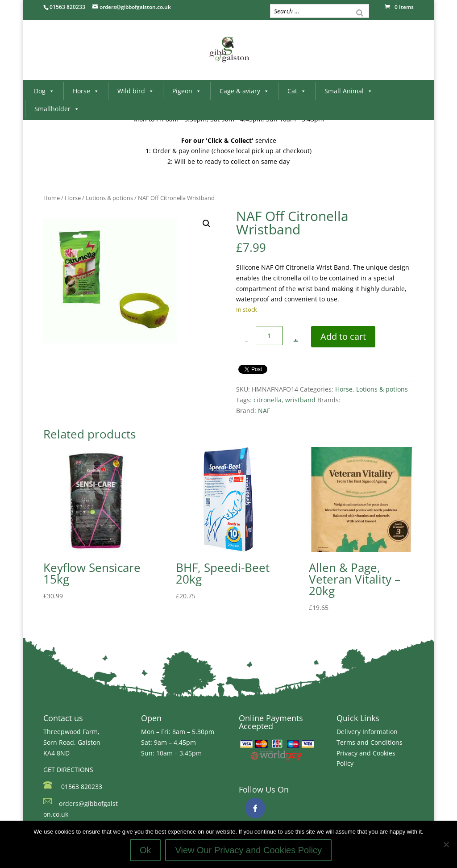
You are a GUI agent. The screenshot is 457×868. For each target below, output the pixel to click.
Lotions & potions (109, 198)
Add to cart (343, 336)
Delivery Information (367, 732)
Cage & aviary (244, 91)
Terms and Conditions (370, 742)
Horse (86, 91)
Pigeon (187, 91)
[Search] (360, 12)
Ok (145, 850)
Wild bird (136, 91)
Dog (44, 91)
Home (52, 198)
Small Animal (349, 91)
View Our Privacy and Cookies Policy (248, 850)
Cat (297, 91)
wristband (300, 400)
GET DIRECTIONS (68, 770)
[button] (207, 224)
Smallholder (57, 109)
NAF (264, 411)
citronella (268, 400)
